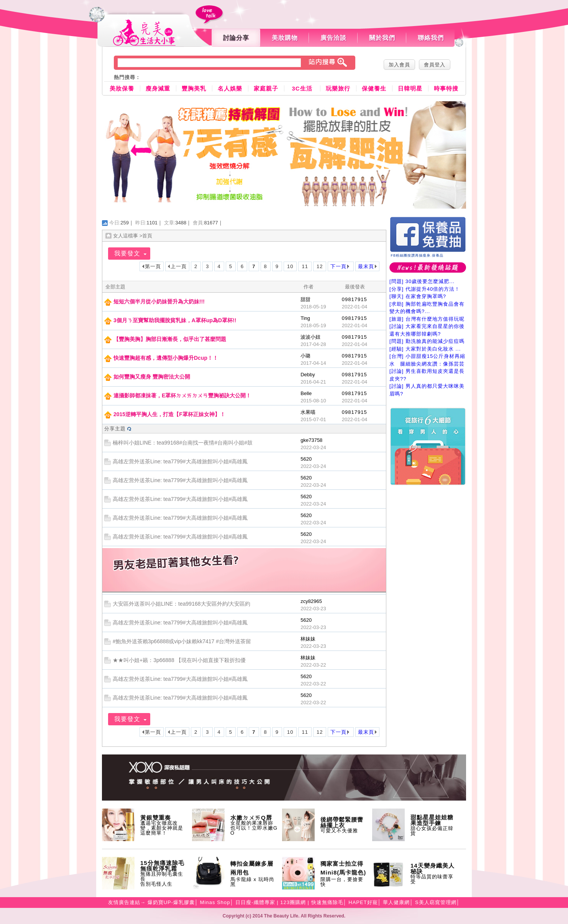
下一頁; (339, 266)
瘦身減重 (158, 88)
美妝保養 (122, 88)
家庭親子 (266, 88)
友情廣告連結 (124, 902)
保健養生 (374, 88)
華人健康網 (396, 902)
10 (290, 266)
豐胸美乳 (194, 88)
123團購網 (293, 902)
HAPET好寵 (363, 902)
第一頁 (153, 266)
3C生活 (302, 88)
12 (320, 266)
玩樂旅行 (338, 88)
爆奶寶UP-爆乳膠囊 (171, 902)
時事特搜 (446, 88)
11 (305, 266)
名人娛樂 (230, 88)
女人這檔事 (126, 236)
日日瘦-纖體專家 (255, 902)
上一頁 (179, 266)
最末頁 (366, 266)
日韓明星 (410, 88)
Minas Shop (215, 902)
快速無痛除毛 (327, 902)
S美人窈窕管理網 (436, 902)
